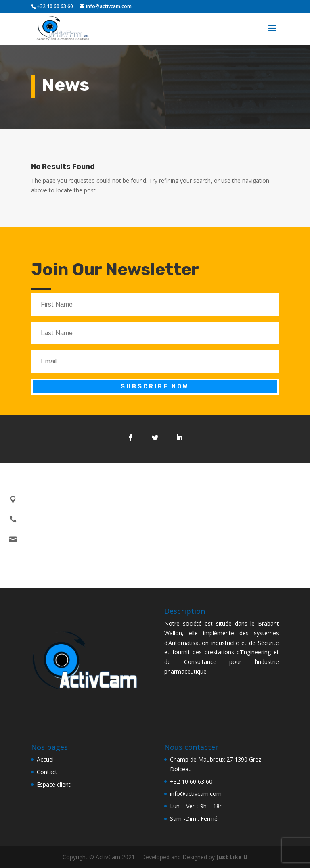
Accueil (46, 759)
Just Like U (232, 857)
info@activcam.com (196, 794)
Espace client (54, 784)
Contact (47, 772)
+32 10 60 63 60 (191, 781)
